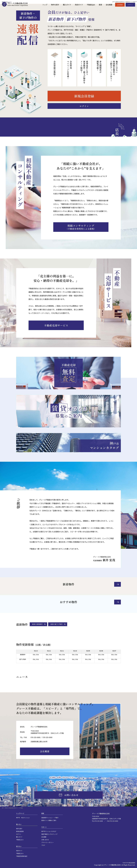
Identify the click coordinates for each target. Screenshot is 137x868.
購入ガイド (67, 5)
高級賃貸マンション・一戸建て (50, 818)
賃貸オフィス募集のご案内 (49, 820)
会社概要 (109, 5)
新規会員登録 (20, 831)
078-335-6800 (72, 783)
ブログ (43, 845)
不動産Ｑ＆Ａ (20, 840)
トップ (45, 5)
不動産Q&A (91, 5)
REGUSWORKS (132, 863)
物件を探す (55, 5)
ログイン (19, 834)
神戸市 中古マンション (23, 818)
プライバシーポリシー (48, 842)
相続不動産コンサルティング (49, 834)
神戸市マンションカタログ (49, 831)
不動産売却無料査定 (22, 856)
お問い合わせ (45, 840)
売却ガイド (79, 5)
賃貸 (100, 5)
